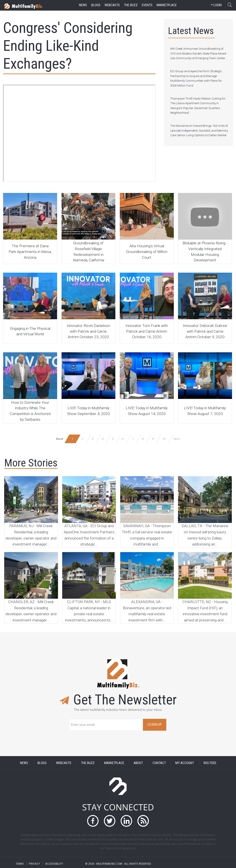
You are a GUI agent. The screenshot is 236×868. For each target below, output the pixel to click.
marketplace (167, 5)
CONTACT (159, 763)
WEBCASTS (64, 763)
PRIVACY (34, 863)
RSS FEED (210, 763)
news (83, 5)
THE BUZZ (88, 763)
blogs (96, 5)
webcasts (112, 5)
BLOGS (42, 763)
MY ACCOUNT (185, 763)
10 (164, 439)
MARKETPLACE (114, 763)
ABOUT (138, 763)
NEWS (24, 763)
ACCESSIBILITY (54, 863)
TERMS (20, 863)
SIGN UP (155, 725)
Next (177, 439)
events (147, 5)
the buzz (131, 5)
